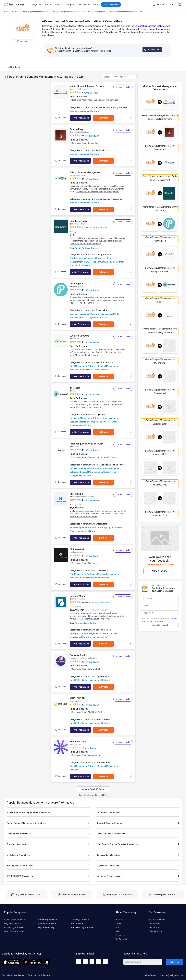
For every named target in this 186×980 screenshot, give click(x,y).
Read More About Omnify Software (86, 244)
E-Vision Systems (79, 175)
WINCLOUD (76, 701)
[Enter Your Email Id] (143, 962)
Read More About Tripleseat (89, 407)
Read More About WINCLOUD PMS (87, 712)
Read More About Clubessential (86, 563)
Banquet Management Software (65, 12)
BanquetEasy (76, 129)
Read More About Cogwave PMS (86, 669)
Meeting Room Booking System (95, 422)
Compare (70, 5)
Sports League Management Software (87, 258)
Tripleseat (75, 388)
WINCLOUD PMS (78, 698)
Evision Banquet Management (85, 172)
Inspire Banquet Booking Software (87, 86)
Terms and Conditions (156, 621)
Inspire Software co (80, 89)
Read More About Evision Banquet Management (98, 192)
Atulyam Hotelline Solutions (83, 497)
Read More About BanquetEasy (85, 143)
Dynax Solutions (79, 599)
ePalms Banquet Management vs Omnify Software (160, 209)
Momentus (76, 744)
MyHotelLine (76, 494)
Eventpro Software (79, 336)
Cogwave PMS (77, 655)
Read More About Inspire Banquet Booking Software (95, 100)
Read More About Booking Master (97, 619)
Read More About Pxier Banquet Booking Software (94, 457)
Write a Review (91, 93)
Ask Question (84, 5)
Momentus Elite (78, 741)
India (159, 5)
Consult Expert (152, 50)
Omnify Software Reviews (87, 248)
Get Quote (103, 118)
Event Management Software (93, 318)
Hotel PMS (120, 527)
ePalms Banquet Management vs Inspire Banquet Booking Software (160, 117)
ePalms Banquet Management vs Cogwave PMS (160, 453)
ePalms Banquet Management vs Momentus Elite (160, 514)
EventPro (76, 339)
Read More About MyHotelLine (83, 516)
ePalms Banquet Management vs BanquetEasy (160, 148)
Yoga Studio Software (80, 265)
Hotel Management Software (83, 527)
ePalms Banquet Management (93, 12)
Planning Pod (77, 284)
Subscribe (174, 962)
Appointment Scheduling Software (109, 262)
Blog (96, 5)
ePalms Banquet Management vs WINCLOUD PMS (160, 483)
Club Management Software (82, 574)
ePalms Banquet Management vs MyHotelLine (160, 361)
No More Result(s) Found (93, 789)
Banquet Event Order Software (94, 370)
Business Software (12, 12)
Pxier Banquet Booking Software (87, 444)
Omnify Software (79, 221)
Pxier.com (76, 447)
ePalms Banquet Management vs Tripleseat (160, 300)
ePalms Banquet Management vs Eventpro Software (160, 270)
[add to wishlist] (65, 87)
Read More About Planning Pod (84, 303)
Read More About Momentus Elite (87, 755)
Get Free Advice (80, 118)
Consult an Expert (160, 625)
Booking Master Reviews (86, 623)
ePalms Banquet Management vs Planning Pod (160, 239)
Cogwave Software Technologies (85, 658)
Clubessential (77, 549)
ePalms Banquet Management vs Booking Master (160, 422)
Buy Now (103, 538)
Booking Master (78, 596)
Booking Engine (105, 527)
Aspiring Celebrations (81, 132)
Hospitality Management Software (36, 12)
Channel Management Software (84, 531)
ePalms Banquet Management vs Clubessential (160, 392)
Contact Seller (123, 87)
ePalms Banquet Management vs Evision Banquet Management (160, 178)
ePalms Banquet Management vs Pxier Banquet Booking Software (160, 331)
